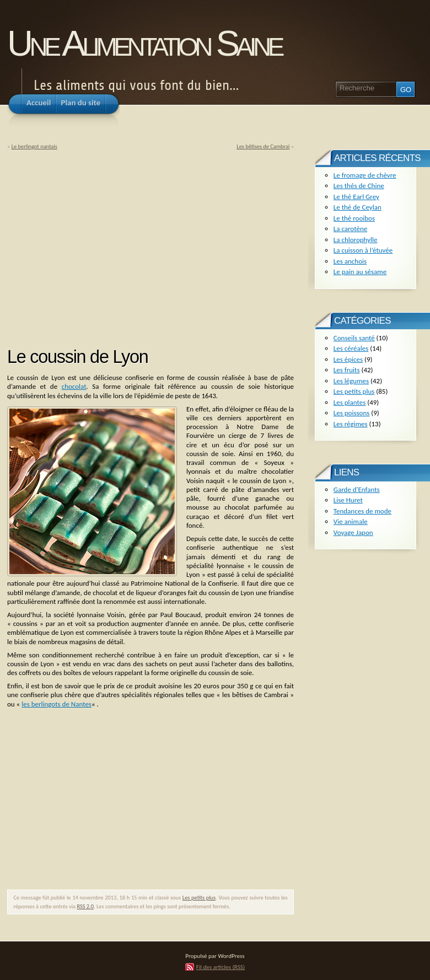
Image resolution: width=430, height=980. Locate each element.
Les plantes (350, 402)
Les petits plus (199, 898)
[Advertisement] (100, 245)
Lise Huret (348, 500)
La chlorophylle (356, 240)
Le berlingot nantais (34, 146)
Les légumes (351, 381)
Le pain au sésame (360, 272)
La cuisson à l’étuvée (363, 250)
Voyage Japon (353, 532)
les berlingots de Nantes (57, 704)
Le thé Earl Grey (356, 197)
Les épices (348, 359)
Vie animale (351, 521)
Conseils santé (354, 338)
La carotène (350, 229)
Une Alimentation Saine (144, 43)
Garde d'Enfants (357, 489)
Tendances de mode (362, 511)
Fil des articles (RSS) (221, 967)
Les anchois (350, 261)
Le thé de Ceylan (358, 207)
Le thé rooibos (354, 218)
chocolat (74, 386)
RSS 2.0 (85, 906)
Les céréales (351, 348)
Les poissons (352, 413)
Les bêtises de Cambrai (263, 146)
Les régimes (351, 424)
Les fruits (347, 370)
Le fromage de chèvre (365, 175)
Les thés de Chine (359, 186)
